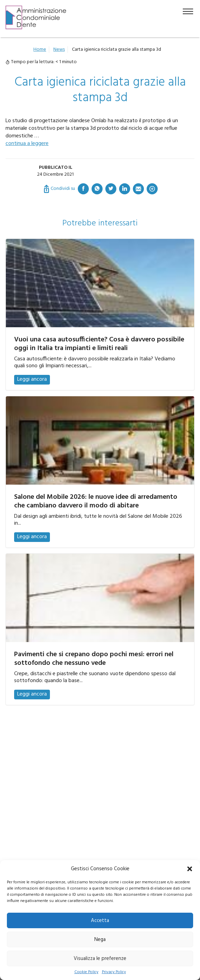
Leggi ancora (32, 379)
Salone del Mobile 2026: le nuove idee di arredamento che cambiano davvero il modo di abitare (96, 501)
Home (40, 50)
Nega (100, 940)
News (59, 50)
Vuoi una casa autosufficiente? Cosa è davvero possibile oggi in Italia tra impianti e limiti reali (99, 344)
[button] (190, 869)
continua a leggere (27, 144)
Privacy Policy (114, 972)
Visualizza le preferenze (100, 959)
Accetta (100, 921)
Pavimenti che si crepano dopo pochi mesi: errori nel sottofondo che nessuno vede (94, 659)
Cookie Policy (86, 972)
